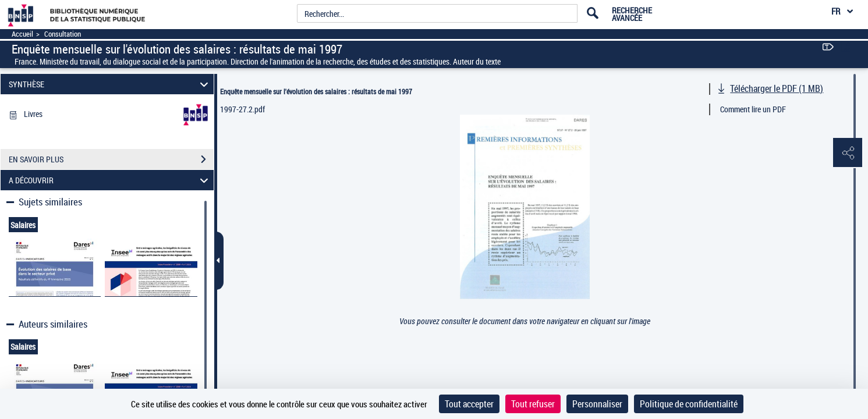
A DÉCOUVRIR (110, 180)
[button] (848, 153)
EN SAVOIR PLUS (111, 159)
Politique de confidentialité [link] (689, 404)
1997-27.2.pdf (242, 109)
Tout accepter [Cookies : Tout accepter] (469, 404)
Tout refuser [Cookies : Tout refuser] (533, 404)
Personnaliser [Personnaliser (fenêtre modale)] (597, 404)
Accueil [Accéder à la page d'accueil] (22, 34)
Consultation (63, 34)
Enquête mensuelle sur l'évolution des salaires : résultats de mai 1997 (316, 91)
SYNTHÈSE (110, 84)
